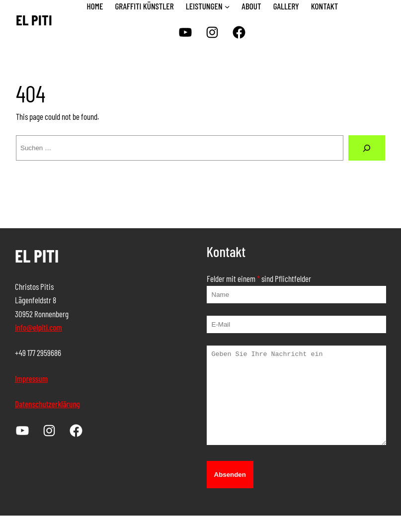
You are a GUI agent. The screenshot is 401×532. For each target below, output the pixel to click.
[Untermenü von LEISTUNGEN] (227, 6)
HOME (95, 6)
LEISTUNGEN (204, 6)
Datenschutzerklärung (47, 404)
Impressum (31, 378)
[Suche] (367, 148)
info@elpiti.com (39, 327)
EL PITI (34, 20)
